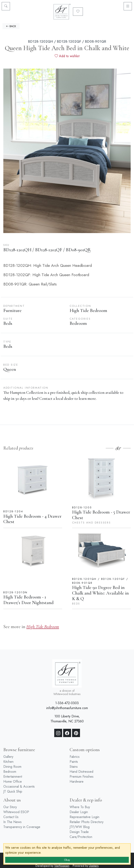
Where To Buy (80, 807)
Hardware (77, 782)
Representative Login (84, 817)
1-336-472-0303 (67, 703)
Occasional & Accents (19, 786)
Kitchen (8, 762)
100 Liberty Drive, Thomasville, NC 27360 (67, 719)
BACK (11, 26)
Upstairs (94, 866)
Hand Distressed (81, 772)
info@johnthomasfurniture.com (67, 708)
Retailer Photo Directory (87, 822)
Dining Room (12, 767)
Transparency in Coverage (22, 827)
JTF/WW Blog (80, 827)
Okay (67, 860)
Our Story (10, 807)
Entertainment (13, 777)
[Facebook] (67, 733)
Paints (74, 762)
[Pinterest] (76, 733)
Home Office (13, 782)
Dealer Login (79, 812)
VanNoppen (62, 866)
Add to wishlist (67, 56)
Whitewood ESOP (16, 812)
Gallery (8, 757)
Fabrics (75, 757)
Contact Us (11, 817)
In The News (12, 822)
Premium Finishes (82, 777)
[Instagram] (58, 733)
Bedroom (10, 772)
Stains (74, 767)
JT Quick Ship (13, 791)
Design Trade (79, 832)
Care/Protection (81, 837)
